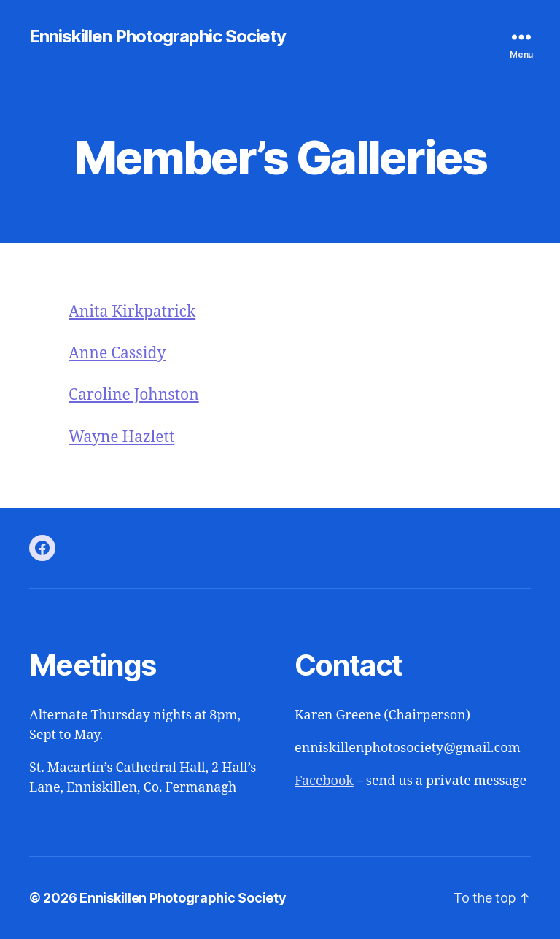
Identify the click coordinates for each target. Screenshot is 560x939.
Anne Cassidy (117, 353)
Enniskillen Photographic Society (157, 36)
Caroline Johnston (134, 395)
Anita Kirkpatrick (132, 312)
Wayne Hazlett (121, 437)
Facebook (324, 781)
